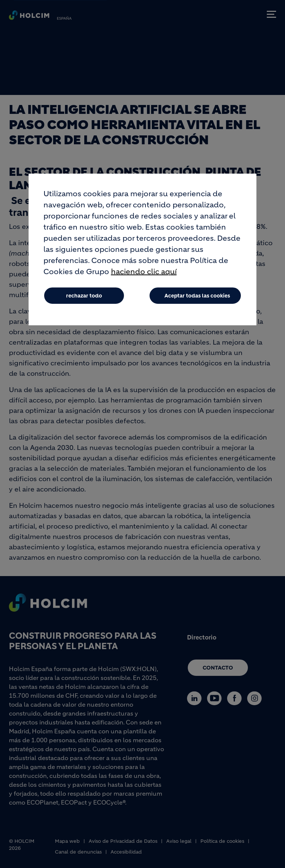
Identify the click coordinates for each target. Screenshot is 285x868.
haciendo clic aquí (144, 276)
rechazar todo (84, 300)
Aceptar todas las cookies (197, 300)
